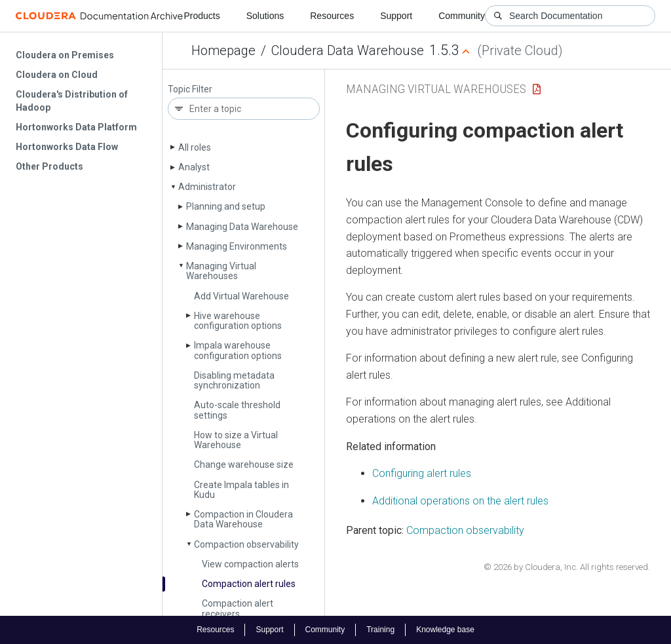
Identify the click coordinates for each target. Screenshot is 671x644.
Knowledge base (445, 630)
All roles (195, 147)
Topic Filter (190, 89)
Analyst (194, 167)
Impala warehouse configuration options (238, 350)
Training (380, 630)
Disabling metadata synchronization (234, 380)
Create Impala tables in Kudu (241, 490)
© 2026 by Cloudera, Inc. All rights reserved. (567, 567)
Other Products (49, 166)
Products (201, 16)
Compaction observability (246, 544)
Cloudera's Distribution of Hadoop (72, 101)
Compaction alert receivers (238, 608)
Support (396, 16)
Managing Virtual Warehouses (221, 271)
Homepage (223, 50)
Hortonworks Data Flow (67, 147)
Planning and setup (226, 206)
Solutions (265, 16)
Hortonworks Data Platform (76, 127)
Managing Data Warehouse (242, 227)
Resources (332, 16)
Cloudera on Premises (65, 55)
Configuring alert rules (422, 473)
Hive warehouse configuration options (238, 321)
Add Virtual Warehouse (241, 296)
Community (462, 16)
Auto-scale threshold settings (237, 410)
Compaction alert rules (249, 584)
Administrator (207, 187)
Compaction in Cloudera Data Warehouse (243, 519)
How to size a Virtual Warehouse (236, 440)
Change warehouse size (244, 464)
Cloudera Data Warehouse (348, 50)
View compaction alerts (250, 564)
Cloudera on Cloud (57, 75)
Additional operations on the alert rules (460, 501)
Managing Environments (237, 246)
